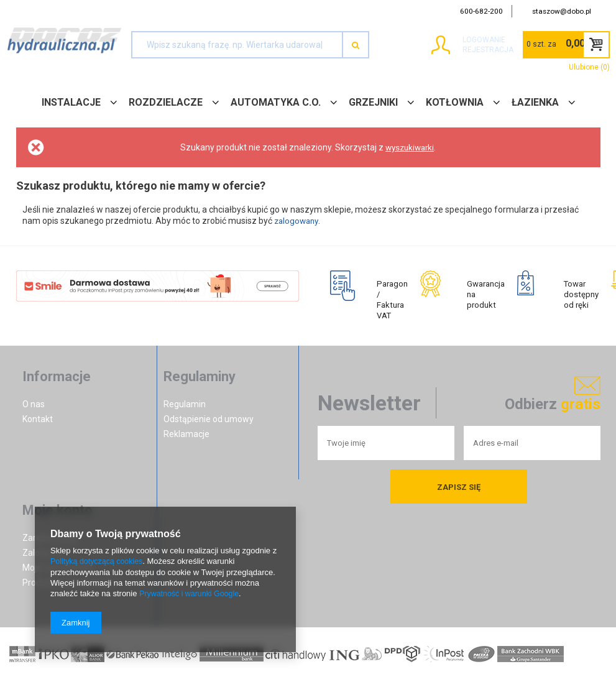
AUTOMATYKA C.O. (276, 102)
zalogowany (298, 221)
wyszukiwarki (410, 147)
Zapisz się (459, 493)
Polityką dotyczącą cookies (99, 562)
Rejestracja (465, 50)
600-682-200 (481, 11)
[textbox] (237, 45)
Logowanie (461, 40)
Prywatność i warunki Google (191, 594)
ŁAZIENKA (535, 102)
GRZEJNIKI (373, 102)
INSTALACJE (71, 102)
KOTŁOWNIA (455, 102)
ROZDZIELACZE (166, 102)
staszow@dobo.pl (562, 11)
